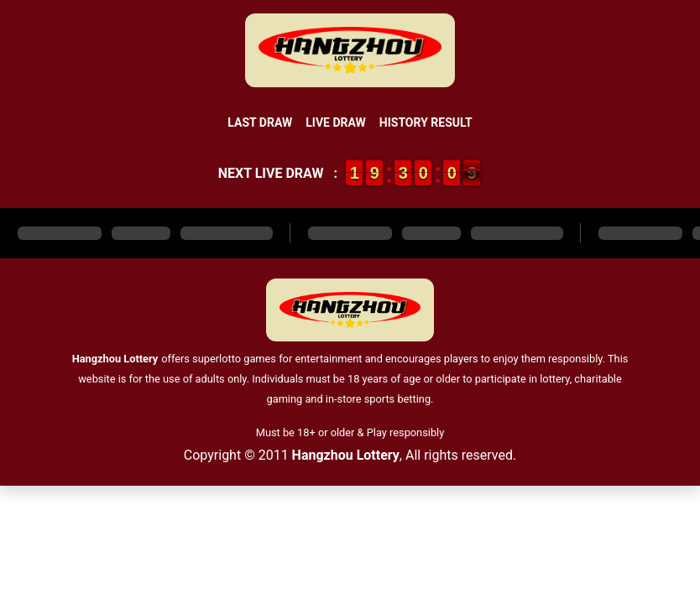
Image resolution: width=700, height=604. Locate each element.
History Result (426, 122)
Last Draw (260, 122)
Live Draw (336, 122)
